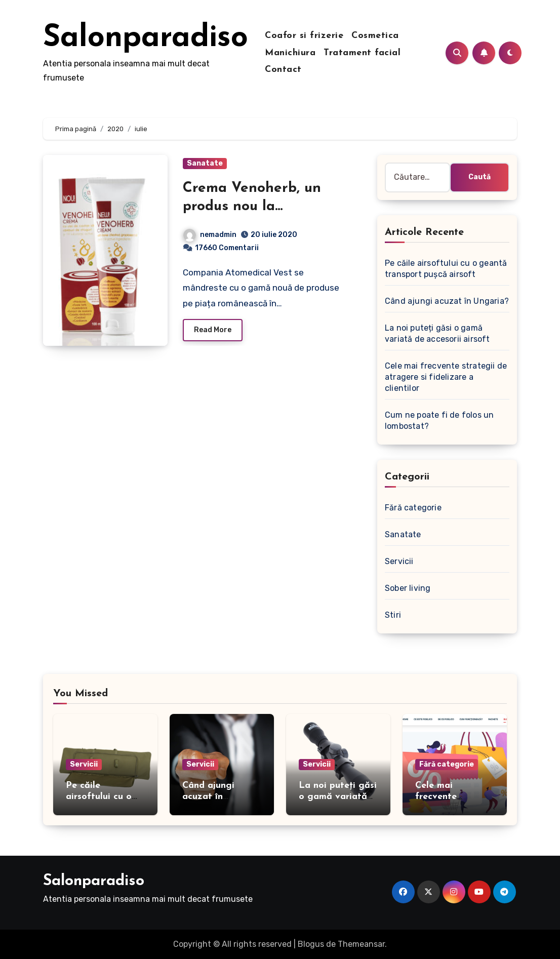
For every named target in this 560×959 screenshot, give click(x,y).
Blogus (311, 944)
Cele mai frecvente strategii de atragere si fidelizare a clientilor (446, 377)
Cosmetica (375, 36)
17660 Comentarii (227, 248)
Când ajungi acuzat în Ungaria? (447, 301)
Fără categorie (413, 508)
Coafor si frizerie (304, 36)
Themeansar (361, 944)
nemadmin (210, 235)
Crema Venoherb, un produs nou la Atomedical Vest (252, 207)
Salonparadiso (146, 38)
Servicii (399, 561)
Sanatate (205, 163)
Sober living (408, 588)
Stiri (393, 615)
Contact (283, 70)
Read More (213, 330)
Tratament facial (362, 53)
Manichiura (290, 53)
